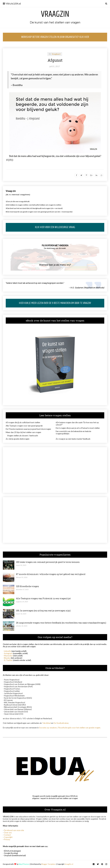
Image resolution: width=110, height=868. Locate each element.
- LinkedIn (7, 651)
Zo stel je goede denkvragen (18, 439)
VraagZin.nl (69, 864)
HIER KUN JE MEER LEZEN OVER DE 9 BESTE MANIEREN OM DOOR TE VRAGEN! (55, 303)
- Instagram (8, 653)
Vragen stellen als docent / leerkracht (23, 436)
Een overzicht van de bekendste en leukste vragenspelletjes (73, 432)
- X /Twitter (8, 660)
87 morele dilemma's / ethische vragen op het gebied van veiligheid (51, 574)
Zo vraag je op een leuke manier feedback (73, 439)
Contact (7, 835)
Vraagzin (55, 14)
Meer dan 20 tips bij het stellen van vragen (23, 432)
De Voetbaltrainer (61, 723)
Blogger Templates (49, 864)
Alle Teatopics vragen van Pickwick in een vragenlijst (43, 598)
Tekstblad (46, 723)
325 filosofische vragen (27, 586)
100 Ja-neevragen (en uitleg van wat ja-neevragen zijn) (43, 611)
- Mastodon (8, 656)
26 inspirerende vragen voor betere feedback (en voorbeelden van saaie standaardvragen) (61, 623)
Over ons (8, 833)
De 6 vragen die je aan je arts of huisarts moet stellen (78, 428)
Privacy (7, 839)
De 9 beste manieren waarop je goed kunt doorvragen (28, 429)
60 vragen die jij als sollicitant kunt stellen (23, 422)
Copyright (8, 837)
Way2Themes (24, 864)
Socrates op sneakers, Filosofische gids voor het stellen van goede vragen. (70, 728)
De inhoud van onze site (14, 830)
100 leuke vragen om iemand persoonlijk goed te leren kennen (48, 562)
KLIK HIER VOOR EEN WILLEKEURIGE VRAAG (55, 227)
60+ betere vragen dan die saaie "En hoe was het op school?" (77, 424)
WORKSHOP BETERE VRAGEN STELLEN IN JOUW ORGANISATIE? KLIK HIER (55, 37)
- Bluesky (7, 658)
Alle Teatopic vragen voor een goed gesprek (24, 426)
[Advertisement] (55, 470)
